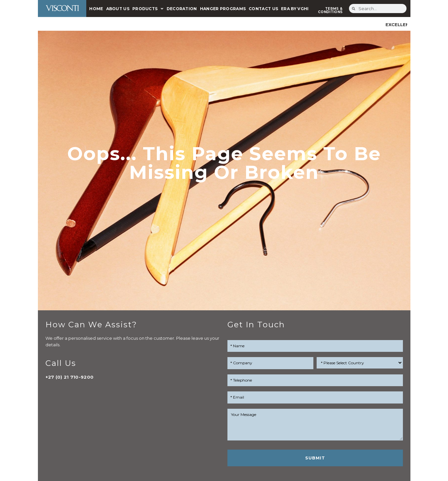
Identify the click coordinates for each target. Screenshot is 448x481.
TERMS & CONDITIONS (330, 10)
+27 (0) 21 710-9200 (70, 377)
